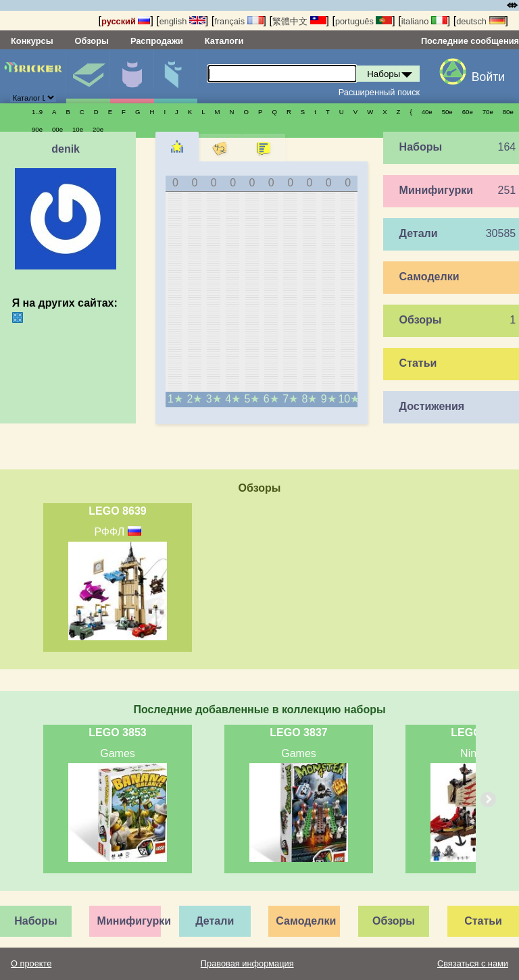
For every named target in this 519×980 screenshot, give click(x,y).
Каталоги (224, 41)
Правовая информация (247, 963)
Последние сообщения (470, 41)
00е (57, 129)
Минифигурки (132, 76)
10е (78, 129)
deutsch (480, 21)
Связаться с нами (473, 963)
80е (508, 112)
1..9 (37, 112)
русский (126, 21)
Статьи (418, 363)
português (364, 21)
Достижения (432, 406)
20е (98, 129)
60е (468, 112)
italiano (424, 21)
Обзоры (92, 41)
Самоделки (429, 277)
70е (488, 112)
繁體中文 (299, 21)
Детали (176, 76)
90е (37, 129)
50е (447, 112)
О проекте (31, 963)
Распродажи (157, 41)
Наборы (88, 76)
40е (427, 112)
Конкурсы (32, 41)
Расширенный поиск (379, 92)
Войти (488, 77)
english (182, 21)
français (239, 21)
